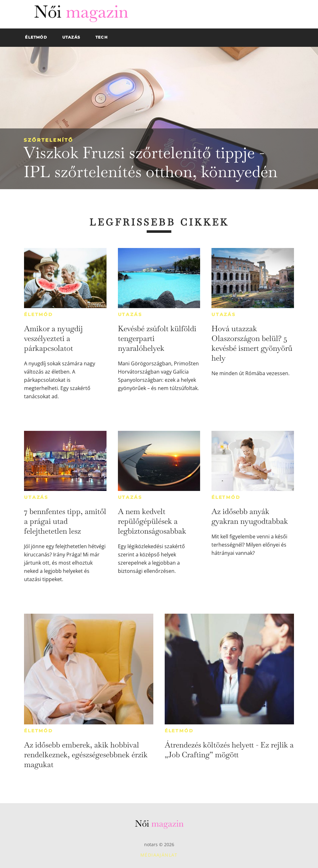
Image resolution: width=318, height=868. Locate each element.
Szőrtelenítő (49, 140)
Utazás (130, 314)
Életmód (39, 314)
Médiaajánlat (159, 855)
